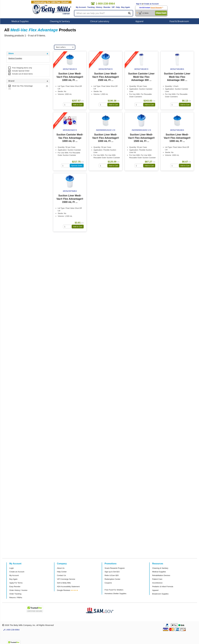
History (99, 7)
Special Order (77, 166)
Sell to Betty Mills (64, 583)
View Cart (161, 13)
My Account (81, 7)
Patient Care (157, 579)
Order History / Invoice (18, 590)
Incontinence (157, 583)
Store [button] (11, 53)
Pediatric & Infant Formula (163, 587)
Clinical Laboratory (100, 21)
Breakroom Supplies (160, 594)
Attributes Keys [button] (16, 117)
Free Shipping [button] (15, 99)
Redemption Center (112, 579)
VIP (113, 7)
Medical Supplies (20, 21)
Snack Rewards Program (115, 568)
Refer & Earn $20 (112, 575)
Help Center (62, 572)
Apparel (139, 21)
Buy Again (126, 7)
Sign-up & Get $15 (112, 572)
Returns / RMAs (16, 598)
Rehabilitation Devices (161, 575)
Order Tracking (15, 594)
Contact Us (61, 575)
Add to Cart (78, 105)
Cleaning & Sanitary (60, 21)
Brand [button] (11, 81)
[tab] (28, 53)
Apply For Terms (16, 583)
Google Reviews (64, 590)
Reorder (107, 7)
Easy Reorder (15, 587)
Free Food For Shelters (114, 590)
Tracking (91, 7)
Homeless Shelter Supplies (115, 594)
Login (12, 568)
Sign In (139, 4)
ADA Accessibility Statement (68, 587)
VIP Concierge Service (66, 579)
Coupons (108, 583)
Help (118, 7)
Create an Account (151, 4)
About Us (61, 568)
